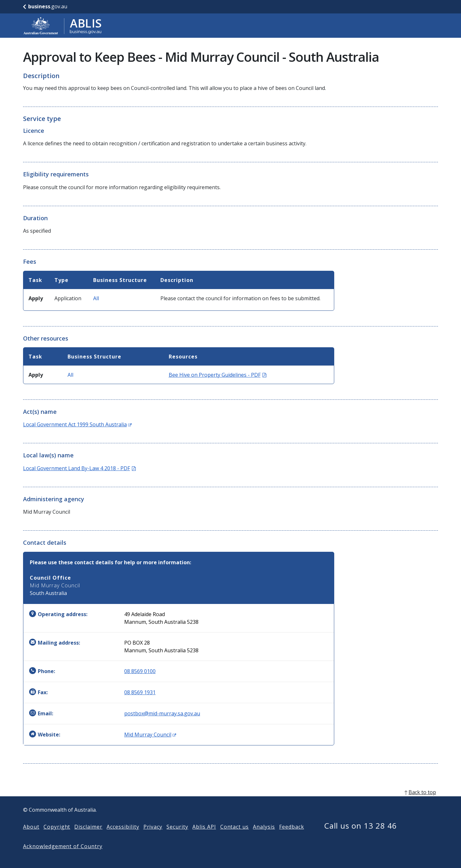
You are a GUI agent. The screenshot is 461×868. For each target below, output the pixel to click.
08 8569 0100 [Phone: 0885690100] (140, 671)
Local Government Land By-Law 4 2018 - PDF (79, 468)
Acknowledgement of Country (63, 856)
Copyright (57, 837)
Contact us (235, 837)
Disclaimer (88, 837)
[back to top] (230, 802)
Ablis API (204, 837)
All (96, 298)
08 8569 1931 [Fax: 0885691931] (140, 692)
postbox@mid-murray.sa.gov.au (162, 713)
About (31, 837)
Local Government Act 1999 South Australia (77, 424)
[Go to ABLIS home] (62, 26)
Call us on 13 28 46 (361, 836)
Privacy (153, 837)
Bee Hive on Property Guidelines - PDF (218, 375)
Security (177, 837)
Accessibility (123, 837)
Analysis (264, 837)
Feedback (292, 837)
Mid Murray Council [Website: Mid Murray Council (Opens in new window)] (150, 735)
